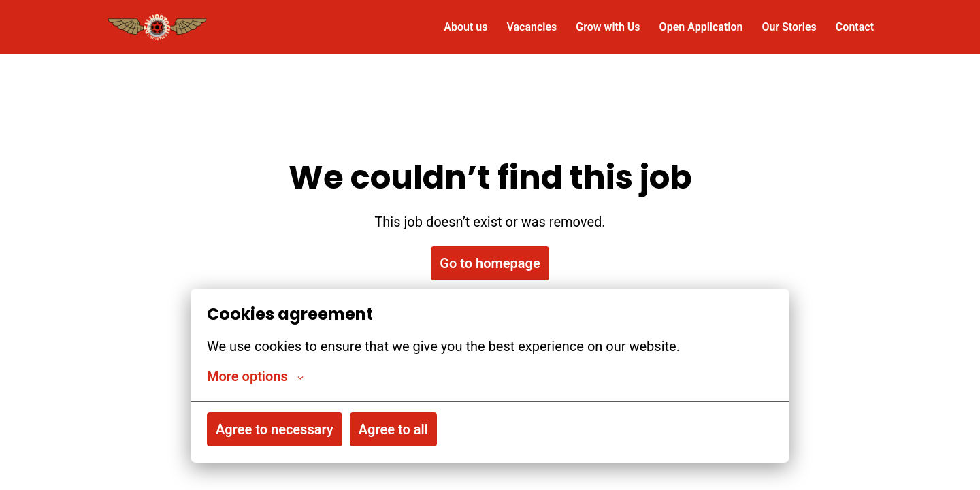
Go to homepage (490, 263)
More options (255, 376)
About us (465, 27)
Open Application (701, 27)
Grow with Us (608, 27)
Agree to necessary (275, 429)
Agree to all (393, 429)
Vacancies (532, 27)
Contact (855, 27)
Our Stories (789, 27)
